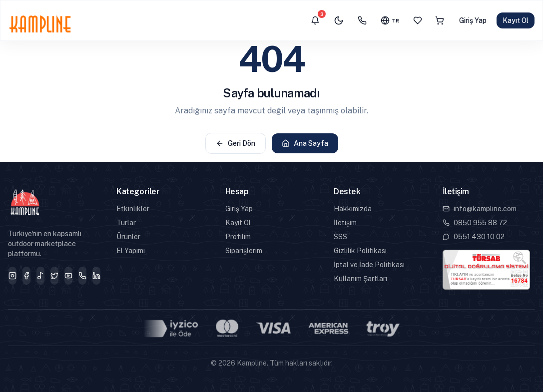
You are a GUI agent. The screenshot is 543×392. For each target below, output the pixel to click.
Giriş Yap (473, 20)
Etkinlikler (133, 209)
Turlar (126, 223)
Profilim (238, 237)
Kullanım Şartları (360, 279)
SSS (340, 237)
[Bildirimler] (315, 20)
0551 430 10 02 (474, 237)
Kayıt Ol (516, 20)
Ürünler (128, 237)
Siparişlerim (244, 251)
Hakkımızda (353, 209)
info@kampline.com (480, 209)
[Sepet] (440, 20)
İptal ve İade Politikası (369, 265)
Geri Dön (236, 143)
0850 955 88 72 (475, 223)
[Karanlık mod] (339, 20)
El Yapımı (131, 251)
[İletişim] (362, 20)
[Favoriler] (418, 20)
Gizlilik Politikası (360, 251)
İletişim (345, 223)
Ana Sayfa (305, 143)
